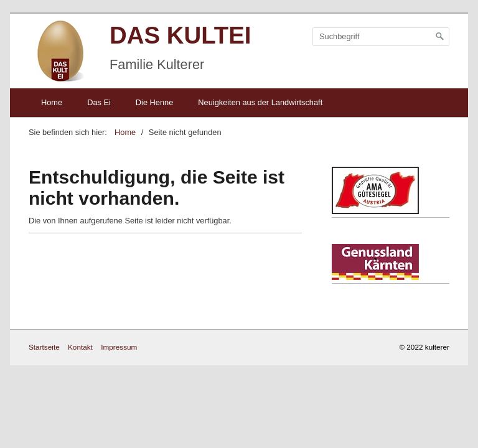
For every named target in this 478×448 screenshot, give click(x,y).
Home (52, 102)
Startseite (44, 347)
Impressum (119, 347)
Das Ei (99, 102)
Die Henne (154, 102)
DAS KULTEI (180, 35)
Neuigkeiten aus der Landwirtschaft (260, 102)
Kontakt (80, 347)
